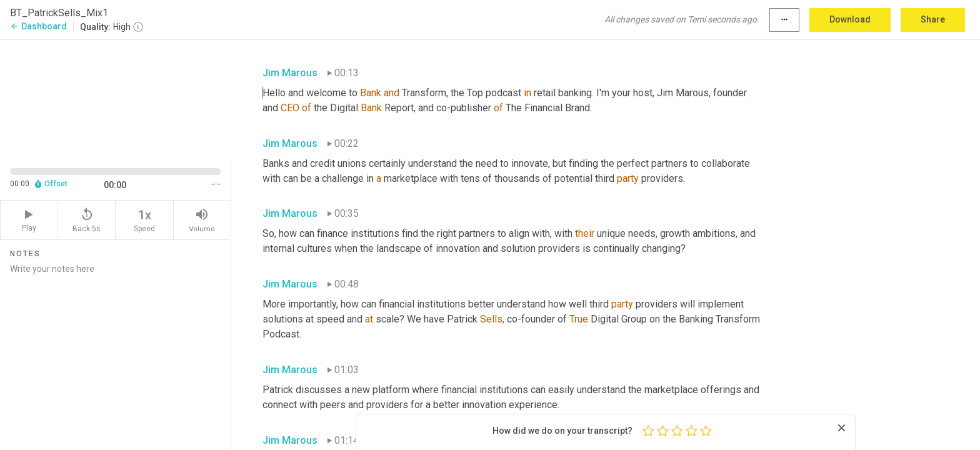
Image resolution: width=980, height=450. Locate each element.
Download (850, 19)
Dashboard (38, 26)
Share (933, 19)
